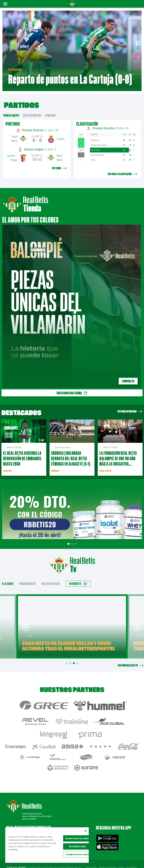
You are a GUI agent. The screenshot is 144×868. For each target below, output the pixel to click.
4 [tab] (78, 660)
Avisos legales (91, 855)
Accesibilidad (131, 855)
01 (138, 42)
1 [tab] (69, 540)
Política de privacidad (107, 855)
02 (139, 49)
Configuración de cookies (77, 854)
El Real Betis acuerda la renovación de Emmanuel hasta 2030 (22, 455)
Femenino (51, 112)
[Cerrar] (85, 831)
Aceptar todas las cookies (77, 838)
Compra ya (128, 378)
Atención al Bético (29, 807)
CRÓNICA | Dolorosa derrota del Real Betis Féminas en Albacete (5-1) (71, 455)
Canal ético (132, 860)
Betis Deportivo (32, 112)
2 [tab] (73, 540)
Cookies (121, 855)
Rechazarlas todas (77, 846)
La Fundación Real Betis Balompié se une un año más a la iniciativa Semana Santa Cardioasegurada (118, 460)
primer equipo (11, 112)
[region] (47, 845)
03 (138, 56)
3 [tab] (76, 540)
